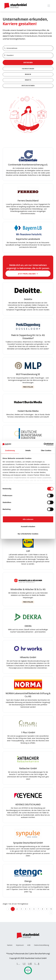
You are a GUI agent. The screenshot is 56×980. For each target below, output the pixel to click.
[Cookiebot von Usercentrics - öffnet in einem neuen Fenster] (44, 444)
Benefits (28, 80)
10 (51, 909)
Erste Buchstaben (28, 86)
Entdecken (28, 62)
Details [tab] (28, 450)
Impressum (20, 945)
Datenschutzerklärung (41, 945)
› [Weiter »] (51, 913)
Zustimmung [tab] (10, 450)
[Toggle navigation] (49, 6)
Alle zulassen (28, 519)
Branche (28, 74)
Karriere (10, 945)
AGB (29, 945)
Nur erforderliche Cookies (28, 534)
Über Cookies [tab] (46, 450)
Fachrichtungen (28, 69)
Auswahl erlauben (28, 526)
